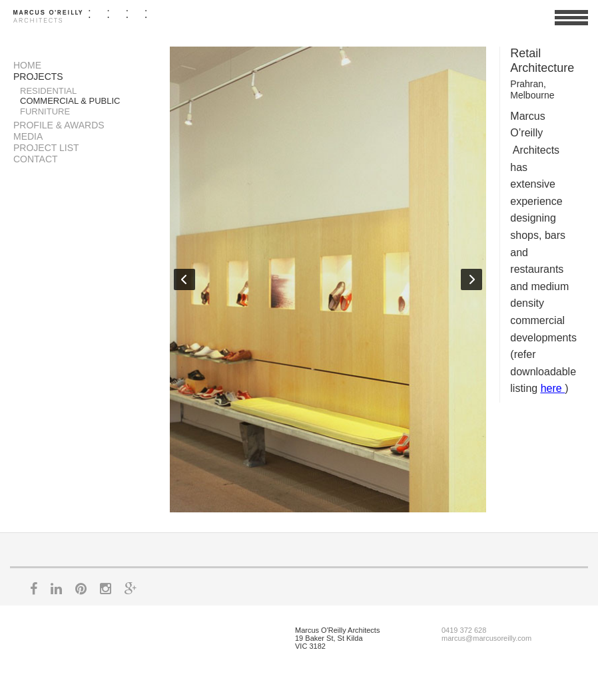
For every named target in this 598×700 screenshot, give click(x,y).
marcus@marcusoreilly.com (486, 638)
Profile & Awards (59, 125)
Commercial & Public (70, 101)
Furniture (45, 111)
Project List (46, 148)
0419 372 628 (464, 630)
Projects (38, 77)
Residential (48, 91)
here (553, 388)
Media (28, 136)
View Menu (571, 23)
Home (27, 65)
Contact (36, 159)
